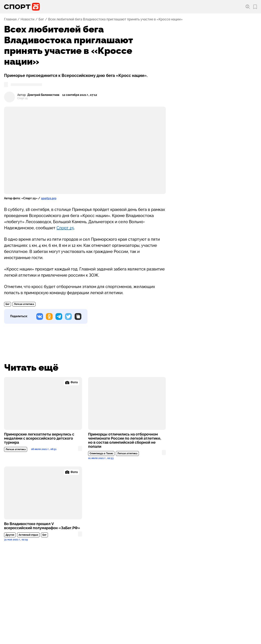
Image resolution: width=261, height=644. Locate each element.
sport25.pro (49, 198)
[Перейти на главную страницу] (22, 7)
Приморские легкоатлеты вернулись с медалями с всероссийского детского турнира (39, 438)
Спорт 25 (65, 228)
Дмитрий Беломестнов (43, 95)
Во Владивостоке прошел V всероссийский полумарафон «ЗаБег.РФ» (42, 526)
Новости (28, 19)
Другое (10, 535)
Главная (10, 19)
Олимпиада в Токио (101, 453)
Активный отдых (28, 535)
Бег (41, 19)
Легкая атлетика (24, 304)
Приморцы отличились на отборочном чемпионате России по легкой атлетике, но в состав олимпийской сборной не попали (125, 440)
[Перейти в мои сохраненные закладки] (255, 7)
